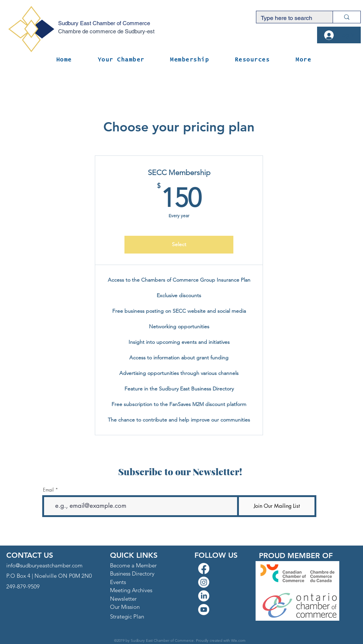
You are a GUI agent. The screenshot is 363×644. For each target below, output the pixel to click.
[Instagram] (204, 582)
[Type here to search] (289, 18)
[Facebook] (204, 568)
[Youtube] (204, 610)
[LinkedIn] (204, 596)
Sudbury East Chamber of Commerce (104, 23)
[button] (121, 60)
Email (48, 490)
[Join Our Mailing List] (277, 506)
